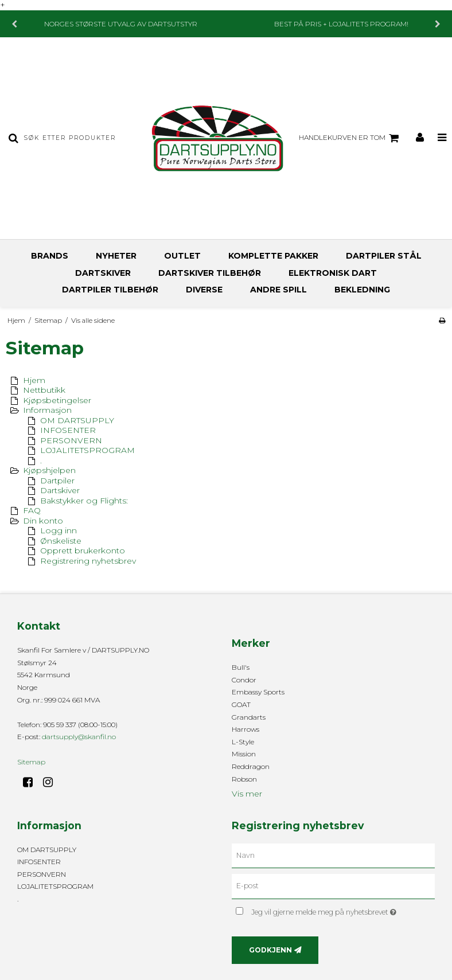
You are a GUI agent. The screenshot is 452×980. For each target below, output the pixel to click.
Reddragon (251, 766)
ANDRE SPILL (278, 290)
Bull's (241, 667)
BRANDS (50, 256)
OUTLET (182, 256)
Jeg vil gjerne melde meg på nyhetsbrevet (343, 910)
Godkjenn (270, 950)
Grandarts (249, 717)
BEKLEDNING (362, 290)
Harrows (246, 729)
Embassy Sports (258, 692)
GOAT (241, 704)
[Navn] (333, 855)
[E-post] (333, 886)
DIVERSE (204, 290)
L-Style (243, 742)
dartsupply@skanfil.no (79, 737)
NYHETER (116, 256)
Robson (244, 779)
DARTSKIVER (103, 273)
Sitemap (31, 762)
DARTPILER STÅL (384, 256)
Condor (244, 680)
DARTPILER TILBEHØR (110, 290)
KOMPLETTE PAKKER (273, 256)
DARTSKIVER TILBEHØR (210, 273)
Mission (244, 754)
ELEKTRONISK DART (333, 273)
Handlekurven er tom (350, 138)
